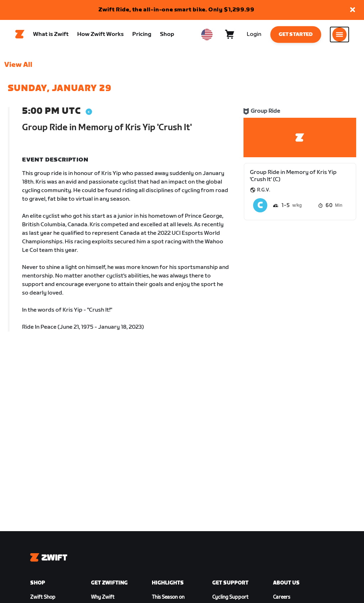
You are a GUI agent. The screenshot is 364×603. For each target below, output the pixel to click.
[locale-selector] (207, 36)
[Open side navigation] (339, 36)
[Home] (20, 36)
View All (18, 68)
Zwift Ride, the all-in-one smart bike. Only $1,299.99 (176, 10)
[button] (353, 10)
